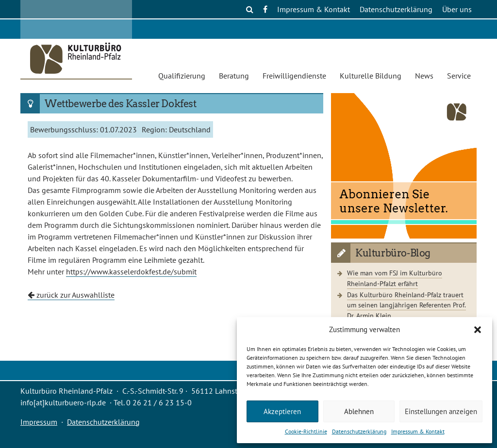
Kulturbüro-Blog (393, 253)
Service (459, 76)
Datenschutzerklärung (359, 431)
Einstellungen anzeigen (441, 411)
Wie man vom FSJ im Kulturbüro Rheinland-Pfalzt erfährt (395, 278)
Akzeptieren (282, 411)
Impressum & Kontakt (418, 431)
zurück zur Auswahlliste (71, 295)
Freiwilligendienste (294, 76)
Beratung (234, 76)
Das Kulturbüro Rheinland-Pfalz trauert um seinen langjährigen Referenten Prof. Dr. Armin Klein (406, 305)
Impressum (39, 422)
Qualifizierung (182, 76)
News (424, 76)
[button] (478, 330)
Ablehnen (359, 411)
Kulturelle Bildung (371, 76)
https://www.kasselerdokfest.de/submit (131, 272)
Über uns (457, 9)
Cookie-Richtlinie (306, 431)
